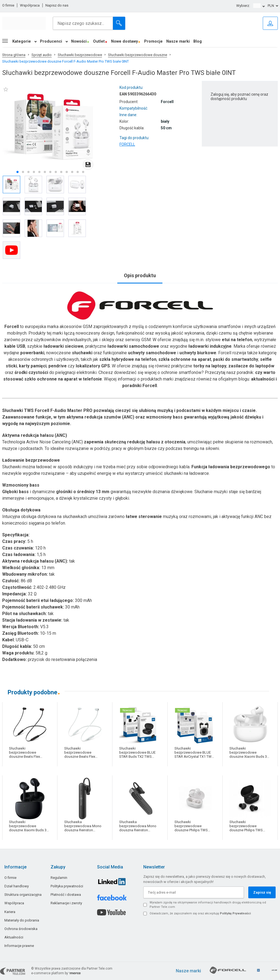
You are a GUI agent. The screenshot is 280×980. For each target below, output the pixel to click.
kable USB (15, 346)
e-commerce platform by (56, 973)
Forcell (12, 327)
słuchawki (82, 353)
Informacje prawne (19, 946)
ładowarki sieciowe (63, 346)
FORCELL (127, 144)
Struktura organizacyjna (23, 895)
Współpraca (30, 5)
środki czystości (31, 372)
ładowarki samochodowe (133, 346)
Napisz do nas (57, 5)
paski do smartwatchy (236, 359)
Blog (198, 41)
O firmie (8, 5)
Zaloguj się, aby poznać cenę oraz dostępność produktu (239, 96)
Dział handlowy (17, 886)
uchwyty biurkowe (198, 353)
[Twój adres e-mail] (194, 892)
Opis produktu (140, 275)
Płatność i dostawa (66, 895)
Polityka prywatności (67, 886)
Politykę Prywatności (235, 913)
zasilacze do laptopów (251, 366)
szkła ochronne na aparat (185, 359)
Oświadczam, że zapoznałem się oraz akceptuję (200, 913)
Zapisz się (262, 892)
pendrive (58, 366)
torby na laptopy (210, 366)
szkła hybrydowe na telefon (128, 359)
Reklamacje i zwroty (66, 903)
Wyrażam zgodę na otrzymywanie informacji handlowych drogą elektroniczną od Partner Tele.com (208, 905)
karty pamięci (33, 366)
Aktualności (14, 937)
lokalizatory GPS (93, 366)
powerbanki (32, 353)
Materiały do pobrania (22, 920)
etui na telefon (237, 340)
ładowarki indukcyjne (210, 346)
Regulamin (59, 878)
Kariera (10, 912)
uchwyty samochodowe (152, 353)
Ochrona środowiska (21, 929)
